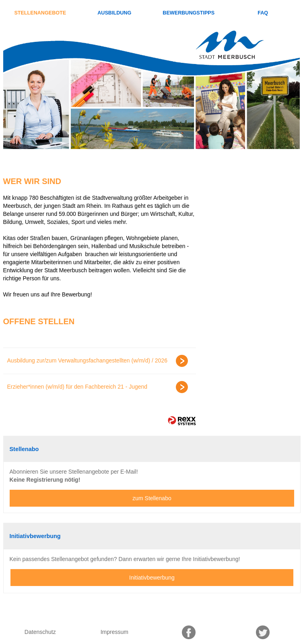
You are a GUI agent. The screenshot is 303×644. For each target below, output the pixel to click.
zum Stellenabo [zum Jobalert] (152, 498)
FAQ (263, 13)
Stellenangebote (40, 13)
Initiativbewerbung (152, 578)
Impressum (114, 632)
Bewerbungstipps (189, 13)
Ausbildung (114, 13)
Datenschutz (40, 632)
